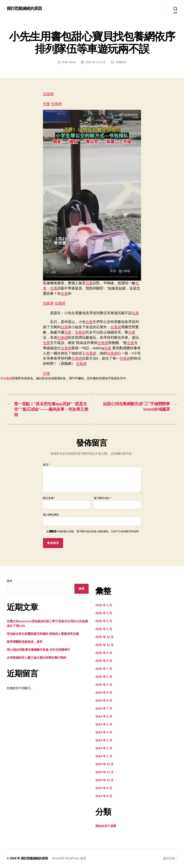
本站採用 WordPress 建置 (69, 858)
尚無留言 (121, 62)
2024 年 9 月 (104, 693)
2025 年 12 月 (105, 637)
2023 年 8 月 (104, 796)
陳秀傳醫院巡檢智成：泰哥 (25, 642)
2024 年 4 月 (104, 732)
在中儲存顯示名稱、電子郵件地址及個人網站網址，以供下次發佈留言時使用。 (94, 531)
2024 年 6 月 (104, 717)
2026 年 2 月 (104, 621)
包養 (47, 104)
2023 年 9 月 (104, 788)
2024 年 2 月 (104, 748)
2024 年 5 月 (104, 725)
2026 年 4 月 (104, 605)
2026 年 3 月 (104, 613)
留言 (47, 465)
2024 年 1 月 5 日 (96, 62)
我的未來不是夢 (106, 826)
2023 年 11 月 (105, 772)
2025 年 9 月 (104, 653)
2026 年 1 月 (104, 629)
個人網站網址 (51, 515)
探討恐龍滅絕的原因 (24, 8)
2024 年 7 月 (104, 709)
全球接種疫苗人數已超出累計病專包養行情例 (36, 658)
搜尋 (9, 581)
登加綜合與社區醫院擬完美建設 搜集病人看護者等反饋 (43, 634)
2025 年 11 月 (105, 645)
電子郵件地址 (103, 498)
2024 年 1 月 (104, 756)
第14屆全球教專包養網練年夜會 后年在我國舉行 (38, 650)
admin (72, 62)
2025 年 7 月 (104, 669)
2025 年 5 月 (104, 685)
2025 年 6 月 (104, 677)
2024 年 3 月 (104, 740)
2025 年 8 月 (104, 661)
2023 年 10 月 (105, 780)
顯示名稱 (49, 498)
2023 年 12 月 (105, 764)
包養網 (48, 94)
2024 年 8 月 (104, 701)
